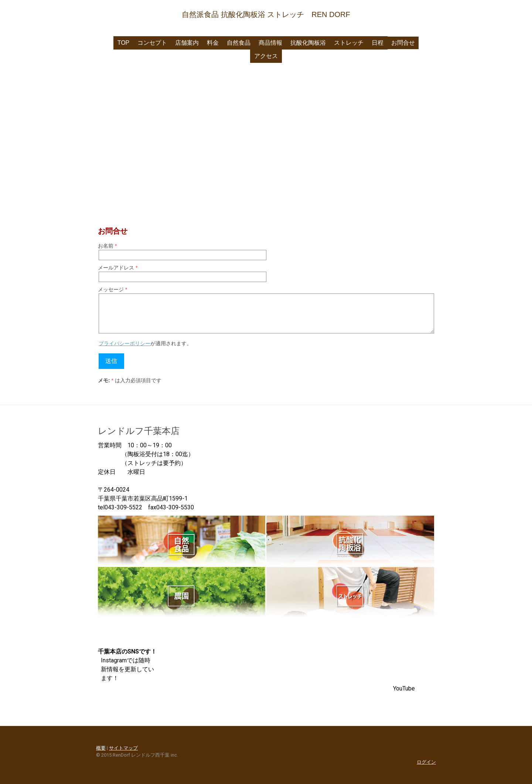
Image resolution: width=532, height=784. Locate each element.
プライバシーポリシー (125, 343)
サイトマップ (123, 748)
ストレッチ (349, 43)
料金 (213, 43)
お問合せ (403, 43)
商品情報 (270, 43)
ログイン (426, 762)
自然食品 (239, 43)
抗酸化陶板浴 (308, 43)
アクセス (266, 56)
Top (124, 43)
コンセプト (152, 43)
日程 (378, 43)
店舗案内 (187, 43)
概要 (101, 748)
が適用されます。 (145, 343)
